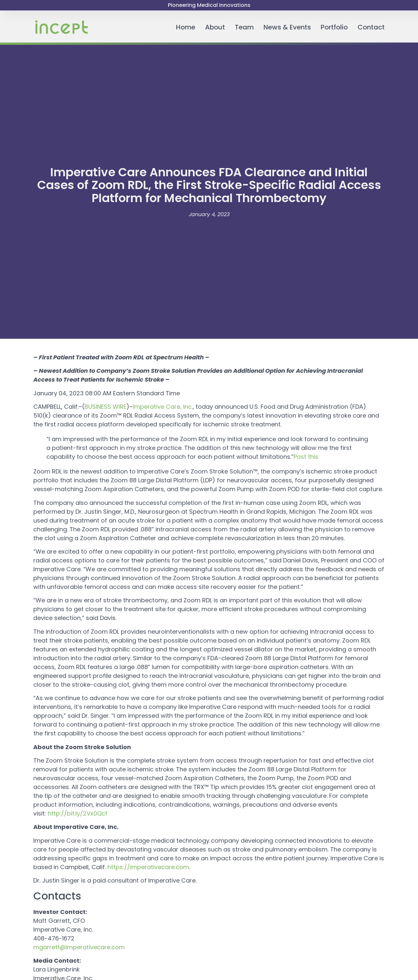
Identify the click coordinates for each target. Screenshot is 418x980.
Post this (306, 457)
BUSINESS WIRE (105, 407)
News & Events (287, 27)
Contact (371, 27)
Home (186, 27)
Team (244, 27)
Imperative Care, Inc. (163, 407)
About (215, 27)
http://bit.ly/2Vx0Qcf (78, 813)
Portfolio (334, 27)
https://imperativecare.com (148, 867)
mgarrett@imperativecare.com (79, 947)
